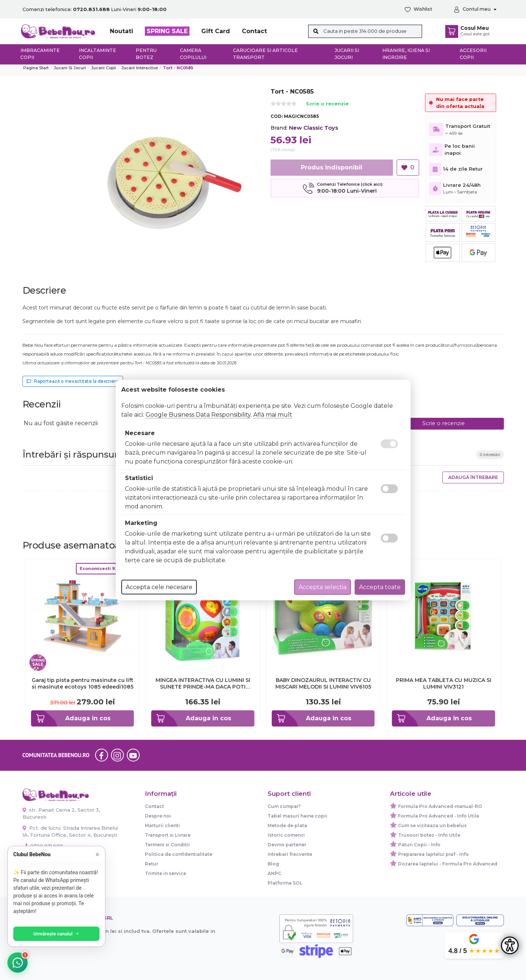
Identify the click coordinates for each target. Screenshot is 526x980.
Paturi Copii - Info (419, 845)
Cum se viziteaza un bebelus (432, 825)
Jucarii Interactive (140, 68)
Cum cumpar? (284, 806)
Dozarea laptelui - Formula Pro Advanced (448, 864)
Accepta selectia (323, 587)
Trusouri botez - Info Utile (429, 835)
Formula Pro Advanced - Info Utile (439, 816)
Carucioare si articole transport (265, 54)
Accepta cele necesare (159, 587)
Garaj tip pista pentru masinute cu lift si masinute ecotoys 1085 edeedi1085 (83, 683)
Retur (151, 864)
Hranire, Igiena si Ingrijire (406, 54)
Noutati (121, 31)
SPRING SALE (167, 31)
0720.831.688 (43, 846)
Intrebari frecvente (290, 854)
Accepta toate (380, 587)
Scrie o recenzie (327, 104)
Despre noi (158, 816)
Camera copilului (193, 54)
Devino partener (287, 845)
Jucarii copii (104, 68)
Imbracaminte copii (40, 54)
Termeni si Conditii (167, 845)
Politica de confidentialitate (179, 854)
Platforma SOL (285, 883)
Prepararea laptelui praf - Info (433, 854)
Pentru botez (146, 54)
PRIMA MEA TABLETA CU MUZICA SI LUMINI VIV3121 (444, 683)
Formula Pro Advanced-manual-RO (440, 806)
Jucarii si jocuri (347, 54)
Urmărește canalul (59, 934)
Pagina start (36, 68)
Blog (273, 864)
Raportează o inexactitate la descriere (73, 381)
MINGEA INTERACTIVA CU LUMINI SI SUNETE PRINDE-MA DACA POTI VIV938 (203, 683)
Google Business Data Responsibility (198, 415)
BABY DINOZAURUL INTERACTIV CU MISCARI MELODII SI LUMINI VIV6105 (323, 683)
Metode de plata (287, 825)
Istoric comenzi (286, 835)
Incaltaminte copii (97, 54)
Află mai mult (273, 415)
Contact (254, 31)
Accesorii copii (473, 54)
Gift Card (216, 31)
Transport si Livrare (168, 835)
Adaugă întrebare (473, 477)
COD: (277, 116)
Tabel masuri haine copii (297, 816)
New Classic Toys (313, 128)
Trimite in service (166, 873)
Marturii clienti (162, 825)
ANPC (274, 873)
